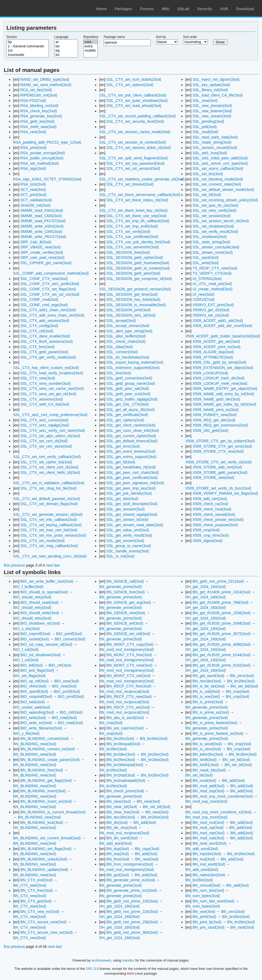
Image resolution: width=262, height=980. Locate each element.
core (91, 42)
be (66, 46)
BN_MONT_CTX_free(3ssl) (129, 655)
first (7, 565)
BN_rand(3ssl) (242, 927)
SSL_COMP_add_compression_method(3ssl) (51, 273)
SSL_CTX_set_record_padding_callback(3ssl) (137, 116)
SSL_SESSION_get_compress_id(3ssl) (139, 279)
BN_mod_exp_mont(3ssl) (206, 801)
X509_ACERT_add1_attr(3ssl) (218, 321)
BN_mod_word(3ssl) (210, 843)
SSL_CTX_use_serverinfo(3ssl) (133, 247)
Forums (147, 9)
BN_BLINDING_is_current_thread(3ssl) (53, 812)
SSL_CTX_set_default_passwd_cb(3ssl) (47, 499)
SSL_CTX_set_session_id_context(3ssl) (132, 142)
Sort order (190, 37)
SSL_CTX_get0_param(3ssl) (44, 352)
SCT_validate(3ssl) (36, 200)
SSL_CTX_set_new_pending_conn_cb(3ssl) (50, 556)
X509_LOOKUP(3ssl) (210, 373)
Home (102, 9)
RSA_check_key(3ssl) (39, 111)
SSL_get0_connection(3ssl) (129, 378)
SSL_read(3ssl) (206, 132)
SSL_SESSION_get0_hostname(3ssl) (138, 263)
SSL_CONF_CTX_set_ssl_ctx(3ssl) (50, 294)
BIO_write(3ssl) (33, 718)
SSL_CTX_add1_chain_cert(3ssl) (48, 310)
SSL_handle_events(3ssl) (128, 551)
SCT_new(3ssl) (33, 190)
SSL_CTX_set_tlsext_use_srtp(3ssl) (137, 216)
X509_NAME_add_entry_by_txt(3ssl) (223, 394)
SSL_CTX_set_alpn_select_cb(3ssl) (50, 436)
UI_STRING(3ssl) (207, 279)
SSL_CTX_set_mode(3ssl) (42, 541)
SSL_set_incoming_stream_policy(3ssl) (225, 200)
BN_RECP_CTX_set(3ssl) (128, 707)
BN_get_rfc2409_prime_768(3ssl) (220, 602)
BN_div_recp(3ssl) (122, 828)
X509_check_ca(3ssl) (210, 504)
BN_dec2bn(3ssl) (121, 817)
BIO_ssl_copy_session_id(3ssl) (46, 644)
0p (28, 42)
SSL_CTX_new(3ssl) (38, 378)
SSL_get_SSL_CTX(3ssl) (128, 404)
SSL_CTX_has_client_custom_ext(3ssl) (46, 368)
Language (61, 37)
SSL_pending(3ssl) (208, 121)
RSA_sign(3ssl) (33, 168)
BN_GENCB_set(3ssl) (125, 623)
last (57, 565)
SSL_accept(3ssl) (121, 321)
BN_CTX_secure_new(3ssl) (43, 922)
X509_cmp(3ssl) (206, 530)
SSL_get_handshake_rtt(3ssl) (131, 467)
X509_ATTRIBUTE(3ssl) (213, 357)
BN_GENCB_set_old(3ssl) (128, 634)
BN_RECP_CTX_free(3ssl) (129, 686)
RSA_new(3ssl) (33, 132)
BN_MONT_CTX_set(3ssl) (129, 676)
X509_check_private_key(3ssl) (218, 520)
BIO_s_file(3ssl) (26, 733)
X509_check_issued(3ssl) (214, 514)
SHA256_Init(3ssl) (35, 205)
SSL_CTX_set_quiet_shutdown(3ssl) (137, 101)
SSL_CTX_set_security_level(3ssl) (135, 121)
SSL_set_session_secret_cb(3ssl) (221, 221)
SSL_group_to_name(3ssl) (129, 546)
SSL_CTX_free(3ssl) (37, 347)
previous (18, 565)
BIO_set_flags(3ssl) (29, 676)
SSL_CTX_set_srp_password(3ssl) (136, 163)
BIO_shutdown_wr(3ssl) (40, 623)
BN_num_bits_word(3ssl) (213, 901)
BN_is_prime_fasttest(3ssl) (215, 723)
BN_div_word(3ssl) (122, 838)
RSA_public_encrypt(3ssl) (42, 158)
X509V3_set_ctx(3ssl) (211, 315)
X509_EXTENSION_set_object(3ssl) (223, 368)
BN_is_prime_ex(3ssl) (211, 712)
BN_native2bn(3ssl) (209, 875)
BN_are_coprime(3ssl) (125, 728)
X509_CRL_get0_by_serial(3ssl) (220, 362)
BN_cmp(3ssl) (111, 723)
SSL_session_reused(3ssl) (215, 148)
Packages (124, 9)
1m (28, 51)
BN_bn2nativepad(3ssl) (126, 781)
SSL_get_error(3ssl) (123, 446)
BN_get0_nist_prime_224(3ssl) (132, 912)
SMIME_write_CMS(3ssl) (41, 232)
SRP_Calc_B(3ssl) (36, 242)
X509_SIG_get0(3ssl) (210, 431)
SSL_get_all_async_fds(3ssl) (131, 410)
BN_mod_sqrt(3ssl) (209, 833)
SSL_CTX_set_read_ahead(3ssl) (134, 106)
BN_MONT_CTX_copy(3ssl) (130, 644)
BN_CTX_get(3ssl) (36, 901)
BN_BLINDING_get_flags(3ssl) (46, 781)
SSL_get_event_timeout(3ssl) (131, 451)
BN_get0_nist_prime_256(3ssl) (132, 922)
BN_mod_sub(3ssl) (208, 838)
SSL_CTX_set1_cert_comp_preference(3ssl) (50, 415)
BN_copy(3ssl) (147, 849)
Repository (91, 37)
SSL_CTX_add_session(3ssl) (45, 321)
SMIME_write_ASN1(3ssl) (42, 226)
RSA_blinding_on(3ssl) (39, 106)
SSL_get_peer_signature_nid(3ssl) (135, 483)
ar (66, 42)
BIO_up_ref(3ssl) (34, 681)
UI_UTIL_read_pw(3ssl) (212, 284)
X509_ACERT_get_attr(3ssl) (216, 341)
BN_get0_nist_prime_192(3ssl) (132, 901)
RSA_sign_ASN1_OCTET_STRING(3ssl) (47, 179)
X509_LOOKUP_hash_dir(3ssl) (219, 378)
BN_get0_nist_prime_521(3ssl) (218, 581)
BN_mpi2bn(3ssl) (207, 854)
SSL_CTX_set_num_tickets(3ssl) (134, 79)
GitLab (183, 9)
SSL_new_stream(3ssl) (212, 116)
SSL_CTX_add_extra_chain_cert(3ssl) (52, 315)
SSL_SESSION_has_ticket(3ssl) (134, 299)
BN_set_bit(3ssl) (157, 807)
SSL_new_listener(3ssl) (212, 111)
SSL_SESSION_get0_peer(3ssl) (134, 273)
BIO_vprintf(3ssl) (34, 691)
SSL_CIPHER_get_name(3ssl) (46, 263)
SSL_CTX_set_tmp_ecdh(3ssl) (132, 226)
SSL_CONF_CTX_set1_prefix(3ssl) (50, 284)
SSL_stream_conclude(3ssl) (216, 247)
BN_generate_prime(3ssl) (120, 587)
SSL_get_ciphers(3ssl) (125, 420)
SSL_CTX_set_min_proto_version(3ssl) (53, 535)
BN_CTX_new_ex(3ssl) (40, 912)
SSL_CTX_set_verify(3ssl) (128, 232)
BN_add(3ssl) (145, 823)
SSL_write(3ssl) (206, 263)
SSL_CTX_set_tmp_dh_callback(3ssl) (138, 221)
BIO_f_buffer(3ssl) (28, 587)
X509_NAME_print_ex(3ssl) (216, 410)
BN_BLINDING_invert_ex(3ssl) (46, 801)
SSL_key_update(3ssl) (211, 85)
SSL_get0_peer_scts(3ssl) (128, 394)
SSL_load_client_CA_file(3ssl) (218, 95)
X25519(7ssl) (204, 299)
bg (66, 51)
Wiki (166, 9)
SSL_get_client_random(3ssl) (131, 425)
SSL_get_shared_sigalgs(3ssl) (132, 514)
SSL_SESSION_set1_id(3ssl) (131, 315)
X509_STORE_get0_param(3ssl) (220, 472)
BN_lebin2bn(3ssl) (208, 754)
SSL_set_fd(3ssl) (207, 195)
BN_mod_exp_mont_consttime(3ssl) (223, 796)
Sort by (161, 37)
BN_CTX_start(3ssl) (30, 885)
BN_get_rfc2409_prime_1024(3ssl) (222, 592)
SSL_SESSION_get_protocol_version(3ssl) (135, 289)
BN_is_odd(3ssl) (206, 691)
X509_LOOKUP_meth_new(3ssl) (220, 383)
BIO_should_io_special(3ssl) (44, 592)
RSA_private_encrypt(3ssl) (43, 153)
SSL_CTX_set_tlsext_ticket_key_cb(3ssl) (133, 210)
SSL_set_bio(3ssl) (208, 174)
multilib (91, 51)
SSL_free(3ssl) (119, 373)
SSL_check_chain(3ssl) (126, 341)
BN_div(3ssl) (117, 823)
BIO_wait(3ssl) (32, 702)
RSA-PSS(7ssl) (33, 101)
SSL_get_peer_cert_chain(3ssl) (133, 472)
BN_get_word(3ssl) (208, 676)
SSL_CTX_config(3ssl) (39, 326)
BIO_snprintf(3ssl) (35, 634)
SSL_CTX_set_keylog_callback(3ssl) (51, 525)
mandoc (128, 960)
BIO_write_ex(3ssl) (36, 723)
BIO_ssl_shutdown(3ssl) (40, 655)
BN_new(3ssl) (148, 801)
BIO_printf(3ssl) (69, 634)
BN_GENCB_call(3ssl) (125, 581)
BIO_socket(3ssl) (35, 639)
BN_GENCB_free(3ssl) (126, 592)
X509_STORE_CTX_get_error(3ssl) (222, 446)
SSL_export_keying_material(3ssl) (135, 362)
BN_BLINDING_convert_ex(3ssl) (48, 749)
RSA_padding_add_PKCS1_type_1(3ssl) (47, 142)
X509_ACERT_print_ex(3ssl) (217, 347)
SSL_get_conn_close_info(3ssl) (133, 431)
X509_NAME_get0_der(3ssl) (216, 399)
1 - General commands (28, 46)
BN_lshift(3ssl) (205, 760)
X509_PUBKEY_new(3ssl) (215, 415)
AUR (224, 9)
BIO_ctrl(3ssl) (60, 665)
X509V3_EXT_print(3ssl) (213, 305)
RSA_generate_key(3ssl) (41, 116)
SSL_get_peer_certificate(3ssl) (132, 478)
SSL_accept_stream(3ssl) (128, 326)
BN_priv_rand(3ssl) (209, 927)
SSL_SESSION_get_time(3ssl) (132, 294)
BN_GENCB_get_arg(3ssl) (129, 602)
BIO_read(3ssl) (64, 718)
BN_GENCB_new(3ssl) (126, 613)
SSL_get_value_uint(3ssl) (128, 530)
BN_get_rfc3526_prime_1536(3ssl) (222, 613)
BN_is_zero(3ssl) (207, 749)
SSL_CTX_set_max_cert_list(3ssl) (49, 530)
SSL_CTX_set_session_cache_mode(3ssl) (135, 132)
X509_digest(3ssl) (208, 541)
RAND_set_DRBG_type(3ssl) (45, 79)
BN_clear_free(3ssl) (123, 812)
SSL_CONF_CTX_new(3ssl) (44, 279)
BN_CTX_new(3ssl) (30, 896)
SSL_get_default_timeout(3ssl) (132, 441)
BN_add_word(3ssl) (116, 843)
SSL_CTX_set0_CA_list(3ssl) (45, 404)
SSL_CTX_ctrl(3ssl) (37, 331)
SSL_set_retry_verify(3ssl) (214, 210)
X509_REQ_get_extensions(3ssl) (220, 425)
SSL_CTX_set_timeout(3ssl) (130, 184)
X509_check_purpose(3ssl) (215, 525)
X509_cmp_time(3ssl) (211, 535)
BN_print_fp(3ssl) (207, 922)
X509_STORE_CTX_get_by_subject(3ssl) (220, 441)
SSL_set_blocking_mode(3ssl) (218, 179)
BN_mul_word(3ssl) (209, 864)
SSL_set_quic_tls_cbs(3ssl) (216, 205)
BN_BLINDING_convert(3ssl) (44, 739)
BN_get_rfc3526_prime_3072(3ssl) (222, 634)
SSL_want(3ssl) (206, 258)
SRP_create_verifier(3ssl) (42, 252)
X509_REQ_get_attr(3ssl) (214, 420)
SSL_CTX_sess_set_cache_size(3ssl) (52, 389)
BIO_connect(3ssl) (70, 639)
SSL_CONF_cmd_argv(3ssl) (44, 305)
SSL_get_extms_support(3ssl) (132, 457)
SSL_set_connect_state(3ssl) (217, 184)
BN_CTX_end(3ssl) (36, 880)
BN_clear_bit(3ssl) (122, 807)
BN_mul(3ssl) (204, 859)
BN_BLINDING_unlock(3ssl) (44, 859)
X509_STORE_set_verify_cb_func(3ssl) (218, 488)
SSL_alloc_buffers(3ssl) (126, 336)
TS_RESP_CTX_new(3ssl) (215, 268)
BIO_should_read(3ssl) (39, 602)
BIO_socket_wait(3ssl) (32, 707)
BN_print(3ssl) (204, 917)
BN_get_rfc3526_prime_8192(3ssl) (222, 665)
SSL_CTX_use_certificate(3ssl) (133, 237)
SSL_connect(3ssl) (122, 352)
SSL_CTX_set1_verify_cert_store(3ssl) (53, 431)
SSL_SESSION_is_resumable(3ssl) (136, 305)
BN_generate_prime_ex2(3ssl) (132, 890)
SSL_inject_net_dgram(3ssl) (216, 79)
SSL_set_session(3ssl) (212, 216)
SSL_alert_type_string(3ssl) (130, 331)
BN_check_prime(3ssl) (125, 791)
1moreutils (28, 55)
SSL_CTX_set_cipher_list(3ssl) (46, 462)
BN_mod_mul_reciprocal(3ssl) (124, 691)
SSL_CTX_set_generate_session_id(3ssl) (48, 514)
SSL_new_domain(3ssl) (212, 106)
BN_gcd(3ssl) (118, 875)
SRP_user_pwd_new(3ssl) (42, 258)
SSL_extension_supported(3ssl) (133, 368)
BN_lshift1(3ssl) (206, 765)
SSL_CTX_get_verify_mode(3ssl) (48, 357)
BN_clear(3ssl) (119, 801)
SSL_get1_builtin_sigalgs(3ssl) (132, 399)
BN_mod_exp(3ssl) (208, 791)
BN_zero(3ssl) (242, 676)
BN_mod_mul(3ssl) (208, 823)
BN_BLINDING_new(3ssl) (35, 744)
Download (245, 9)
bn (66, 55)
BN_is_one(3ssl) (206, 697)
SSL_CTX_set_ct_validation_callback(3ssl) (49, 483)
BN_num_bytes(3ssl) (203, 896)
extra (91, 46)
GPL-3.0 (92, 969)
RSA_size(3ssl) (33, 184)
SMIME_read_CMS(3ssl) (41, 216)
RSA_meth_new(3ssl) (38, 127)
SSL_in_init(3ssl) (121, 556)
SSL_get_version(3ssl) (125, 541)
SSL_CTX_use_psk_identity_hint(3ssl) (138, 242)
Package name (114, 37)
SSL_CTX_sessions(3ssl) (42, 399)
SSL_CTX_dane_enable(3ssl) (45, 336)
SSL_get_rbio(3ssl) (122, 499)
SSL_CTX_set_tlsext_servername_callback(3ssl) (140, 195)
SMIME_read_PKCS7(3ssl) (43, 221)
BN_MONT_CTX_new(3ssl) (130, 665)
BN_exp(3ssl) (118, 854)
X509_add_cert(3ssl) (210, 499)
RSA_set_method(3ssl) (40, 163)
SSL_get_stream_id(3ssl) (128, 520)
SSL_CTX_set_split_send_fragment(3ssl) (133, 158)
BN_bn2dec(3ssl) (121, 754)
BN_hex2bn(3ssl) (207, 681)
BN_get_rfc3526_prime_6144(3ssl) (222, 655)
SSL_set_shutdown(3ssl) (213, 226)
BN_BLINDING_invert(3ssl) (43, 791)
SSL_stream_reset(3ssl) (213, 252)
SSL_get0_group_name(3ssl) (131, 383)
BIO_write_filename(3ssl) (41, 728)
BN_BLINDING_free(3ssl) (42, 770)
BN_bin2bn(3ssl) (120, 739)
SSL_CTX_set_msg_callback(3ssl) (49, 546)
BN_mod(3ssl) (204, 781)
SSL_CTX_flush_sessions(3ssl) (46, 341)
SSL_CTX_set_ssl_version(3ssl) (133, 168)
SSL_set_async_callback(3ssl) (218, 168)
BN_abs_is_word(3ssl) (125, 718)
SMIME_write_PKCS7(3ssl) (43, 237)
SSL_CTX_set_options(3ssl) (130, 85)
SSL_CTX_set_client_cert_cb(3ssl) (49, 467)
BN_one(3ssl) (204, 912)
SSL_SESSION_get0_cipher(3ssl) (135, 258)
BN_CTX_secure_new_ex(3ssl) (46, 932)
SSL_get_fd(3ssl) (121, 462)
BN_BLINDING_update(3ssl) (44, 870)
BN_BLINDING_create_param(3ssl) (50, 760)
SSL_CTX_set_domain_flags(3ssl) (49, 504)
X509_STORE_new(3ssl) (213, 478)
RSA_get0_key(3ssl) (37, 121)
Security (205, 9)
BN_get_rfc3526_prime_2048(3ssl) (222, 623)
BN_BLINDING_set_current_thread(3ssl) (47, 838)
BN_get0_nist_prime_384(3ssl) (132, 932)
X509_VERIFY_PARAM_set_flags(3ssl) (225, 493)
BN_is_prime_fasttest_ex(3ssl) (218, 733)
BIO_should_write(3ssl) (40, 613)
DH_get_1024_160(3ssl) (119, 906)
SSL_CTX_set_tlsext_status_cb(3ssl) (137, 200)
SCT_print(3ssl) (33, 195)
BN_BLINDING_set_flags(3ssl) (46, 849)
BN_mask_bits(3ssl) (209, 770)
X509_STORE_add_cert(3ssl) (217, 467)
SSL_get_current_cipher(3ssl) (131, 436)
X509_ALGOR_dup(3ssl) (213, 352)
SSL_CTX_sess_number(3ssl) (45, 383)
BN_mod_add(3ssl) (209, 786)
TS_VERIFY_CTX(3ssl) (212, 273)
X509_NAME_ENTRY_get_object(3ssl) (225, 389)
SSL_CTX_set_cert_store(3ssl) (46, 446)
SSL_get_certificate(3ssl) (127, 415)
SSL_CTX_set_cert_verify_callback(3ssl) (47, 457)
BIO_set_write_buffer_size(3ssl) (47, 581)
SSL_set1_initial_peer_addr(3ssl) (220, 158)
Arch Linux (29, 8)
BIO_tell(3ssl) (32, 665)
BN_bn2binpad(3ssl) (124, 744)
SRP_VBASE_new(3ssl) (40, 247)
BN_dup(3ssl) (118, 849)
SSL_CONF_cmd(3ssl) (39, 299)
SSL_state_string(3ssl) (211, 242)
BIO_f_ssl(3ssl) (26, 650)
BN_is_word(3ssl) (207, 744)
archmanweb (101, 960)
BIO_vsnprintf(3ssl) (36, 697)
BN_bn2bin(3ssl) (154, 739)
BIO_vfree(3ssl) (33, 686)
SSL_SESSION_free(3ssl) (128, 252)
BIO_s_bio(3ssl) (26, 629)
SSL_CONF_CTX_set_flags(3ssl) (48, 289)
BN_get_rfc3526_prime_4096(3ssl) (222, 644)
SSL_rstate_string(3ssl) (212, 142)
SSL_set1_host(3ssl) (210, 153)
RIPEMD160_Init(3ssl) (39, 95)
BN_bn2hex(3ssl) (121, 760)
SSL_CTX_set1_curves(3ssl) (44, 420)
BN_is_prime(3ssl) (208, 702)
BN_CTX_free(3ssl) (36, 890)
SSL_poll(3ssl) (205, 127)
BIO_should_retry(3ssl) (32, 597)
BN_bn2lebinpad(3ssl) (125, 765)
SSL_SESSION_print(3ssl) (129, 310)
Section (12, 37)
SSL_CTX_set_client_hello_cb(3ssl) (50, 472)
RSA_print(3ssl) (33, 148)
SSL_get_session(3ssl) (126, 509)
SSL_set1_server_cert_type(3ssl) (220, 163)
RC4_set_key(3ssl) (36, 90)
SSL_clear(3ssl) (120, 347)
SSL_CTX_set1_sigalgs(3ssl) (45, 425)
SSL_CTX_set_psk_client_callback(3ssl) (133, 95)
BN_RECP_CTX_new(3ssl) (129, 697)
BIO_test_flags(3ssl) (37, 670)
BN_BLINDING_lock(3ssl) (42, 823)
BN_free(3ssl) (118, 859)
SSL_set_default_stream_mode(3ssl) (223, 190)
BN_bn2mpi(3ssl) (121, 775)
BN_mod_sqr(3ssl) (208, 828)
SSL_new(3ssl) (205, 101)
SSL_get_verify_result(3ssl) (129, 535)
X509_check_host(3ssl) (212, 509)
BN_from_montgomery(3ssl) (130, 864)
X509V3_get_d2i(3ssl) (211, 310)
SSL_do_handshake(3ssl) (128, 357)
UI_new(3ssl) (204, 294)
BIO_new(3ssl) (67, 681)
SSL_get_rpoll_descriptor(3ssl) (132, 504)
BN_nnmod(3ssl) (206, 885)
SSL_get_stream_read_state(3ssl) (135, 525)
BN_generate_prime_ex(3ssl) (131, 880)
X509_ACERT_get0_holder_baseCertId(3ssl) (223, 336)
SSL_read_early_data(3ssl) (215, 137)
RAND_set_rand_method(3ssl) (46, 85)
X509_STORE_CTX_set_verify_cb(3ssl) (219, 462)
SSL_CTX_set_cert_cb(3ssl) (44, 441)
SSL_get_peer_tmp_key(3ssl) (131, 488)
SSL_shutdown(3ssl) (210, 237)
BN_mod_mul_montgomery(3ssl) (126, 650)
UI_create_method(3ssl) (212, 289)
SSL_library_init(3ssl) (210, 90)
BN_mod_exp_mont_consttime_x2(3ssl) (218, 812)
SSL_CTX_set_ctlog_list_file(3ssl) (48, 488)
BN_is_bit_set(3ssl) (209, 686)
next (49, 565)
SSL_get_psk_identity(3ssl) (129, 493)
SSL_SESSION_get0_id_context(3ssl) (138, 268)
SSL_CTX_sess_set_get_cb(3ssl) (48, 394)
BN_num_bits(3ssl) (208, 890)
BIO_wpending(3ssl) (37, 712)
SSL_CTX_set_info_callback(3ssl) (49, 520)
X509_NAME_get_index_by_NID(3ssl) (224, 404)
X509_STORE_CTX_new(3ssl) (218, 451)
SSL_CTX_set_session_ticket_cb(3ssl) (139, 148)
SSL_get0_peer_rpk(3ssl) (128, 389)
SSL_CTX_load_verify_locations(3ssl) (52, 373)
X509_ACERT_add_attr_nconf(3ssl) (222, 326)
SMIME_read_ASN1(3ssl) (42, 210)
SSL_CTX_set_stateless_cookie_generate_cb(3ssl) (142, 179)
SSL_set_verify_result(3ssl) (215, 232)
